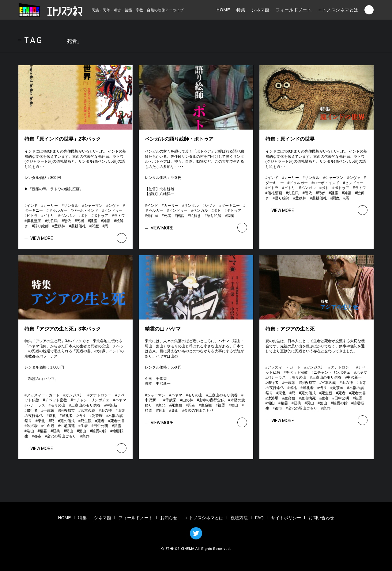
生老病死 (67, 426)
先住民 (52, 221)
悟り (82, 416)
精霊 (43, 431)
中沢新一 (114, 405)
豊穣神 (60, 226)
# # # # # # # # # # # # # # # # (195, 211)
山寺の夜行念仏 (212, 400)
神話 (107, 221)
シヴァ (114, 206)
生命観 (49, 426)
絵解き (195, 216)
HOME (223, 10)
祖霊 (93, 221)
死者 (81, 221)
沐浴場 (32, 426)
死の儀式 (67, 421)
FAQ (259, 518)
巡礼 (52, 416)
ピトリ (49, 216)
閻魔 (95, 226)
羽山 (70, 431)
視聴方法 (239, 518)
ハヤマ (121, 400)
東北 (41, 421)
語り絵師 (41, 226)
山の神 (106, 410)
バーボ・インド (85, 210)
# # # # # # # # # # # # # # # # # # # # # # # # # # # (77, 216)
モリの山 (58, 405)
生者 (84, 426)
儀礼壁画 (34, 221)
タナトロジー (100, 395)
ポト (84, 216)
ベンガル (67, 216)
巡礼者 (67, 416)
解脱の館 (99, 431)
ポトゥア (101, 216)
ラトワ (119, 216)
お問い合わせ (321, 518)
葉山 (82, 431)
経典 (56, 431)
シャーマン (93, 206)
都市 (38, 436)
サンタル (71, 206)
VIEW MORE (42, 238)
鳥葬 (86, 436)
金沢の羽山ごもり (62, 436)
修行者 (32, 410)
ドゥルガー (58, 210)
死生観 (86, 421)
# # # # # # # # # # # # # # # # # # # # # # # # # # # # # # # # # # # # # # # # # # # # (77, 416)
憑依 (67, 221)
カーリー (51, 206)
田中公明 (101, 426)
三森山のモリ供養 (86, 405)
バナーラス (36, 405)
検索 (369, 10)
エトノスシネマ (51, 10)
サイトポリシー (286, 518)
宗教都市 (67, 410)
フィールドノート (294, 10)
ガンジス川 (74, 395)
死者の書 (118, 421)
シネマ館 (260, 10)
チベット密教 (56, 400)
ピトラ (32, 216)
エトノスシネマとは (338, 10)
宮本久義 (88, 410)
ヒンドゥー (113, 210)
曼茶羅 (97, 416)
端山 (30, 431)
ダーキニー (34, 210)
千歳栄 (49, 410)
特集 (241, 10)
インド (32, 206)
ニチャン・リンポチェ (91, 400)
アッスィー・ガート (43, 395)
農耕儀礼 (78, 226)
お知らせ (169, 518)
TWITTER (196, 533)
